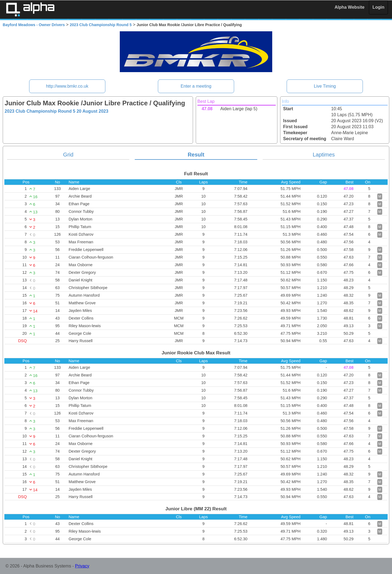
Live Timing (325, 86)
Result (196, 155)
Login (378, 7)
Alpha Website (350, 7)
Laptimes (324, 155)
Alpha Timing (30, 9)
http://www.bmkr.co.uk (67, 86)
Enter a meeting (196, 86)
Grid (68, 155)
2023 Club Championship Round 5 (101, 25)
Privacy (82, 566)
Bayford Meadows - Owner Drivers (34, 25)
